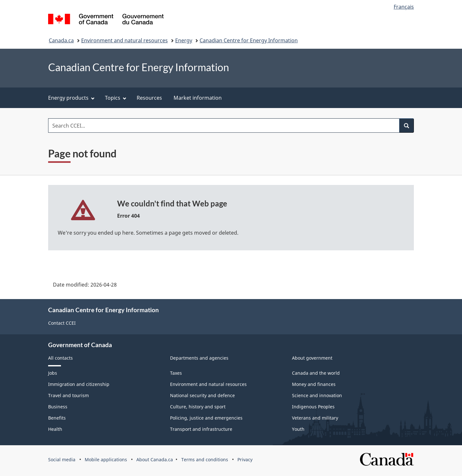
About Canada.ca (155, 459)
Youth (298, 429)
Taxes (176, 373)
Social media (62, 459)
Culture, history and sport (198, 407)
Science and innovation (317, 395)
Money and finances (314, 384)
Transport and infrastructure (201, 429)
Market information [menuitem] (198, 98)
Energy (184, 40)
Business (58, 407)
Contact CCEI (62, 323)
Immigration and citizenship (79, 384)
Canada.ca (61, 40)
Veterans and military (315, 418)
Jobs (53, 373)
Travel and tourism (68, 395)
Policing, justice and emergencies (206, 418)
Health (55, 429)
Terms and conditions (205, 459)
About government (312, 358)
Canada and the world (316, 373)
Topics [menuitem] (116, 98)
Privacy (245, 459)
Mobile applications (106, 459)
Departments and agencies (199, 358)
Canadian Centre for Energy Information (249, 40)
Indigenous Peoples (313, 407)
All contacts (60, 358)
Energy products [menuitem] (71, 98)
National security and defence (202, 395)
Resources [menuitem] (149, 98)
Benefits (57, 418)
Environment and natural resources (124, 40)
